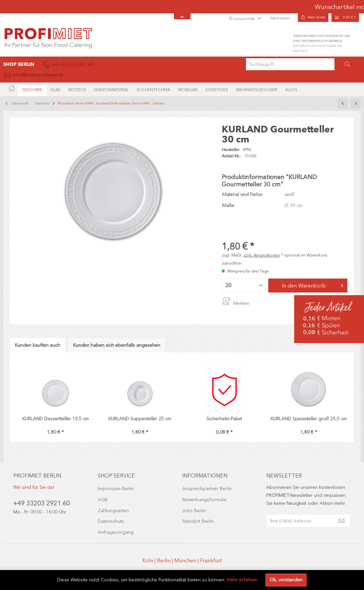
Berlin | (166, 561)
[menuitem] (303, 64)
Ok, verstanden (286, 580)
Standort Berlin (198, 521)
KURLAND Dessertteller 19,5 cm (56, 419)
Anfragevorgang (116, 532)
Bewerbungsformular (205, 500)
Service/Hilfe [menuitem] (243, 19)
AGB (103, 500)
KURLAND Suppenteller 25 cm (140, 419)
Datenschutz (111, 521)
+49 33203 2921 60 (42, 503)
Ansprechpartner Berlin (207, 489)
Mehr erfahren (242, 580)
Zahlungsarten (113, 511)
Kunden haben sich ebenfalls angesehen (117, 345)
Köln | (150, 561)
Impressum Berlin (116, 489)
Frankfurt (211, 561)
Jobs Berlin (194, 511)
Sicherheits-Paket (224, 419)
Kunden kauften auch (38, 345)
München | (187, 561)
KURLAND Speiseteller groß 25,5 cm (309, 419)
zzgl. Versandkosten (262, 255)
